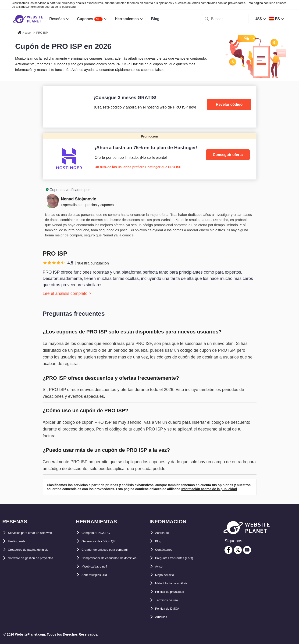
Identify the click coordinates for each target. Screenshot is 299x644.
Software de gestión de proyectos (38, 558)
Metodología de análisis (176, 583)
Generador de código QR (104, 541)
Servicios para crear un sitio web (37, 533)
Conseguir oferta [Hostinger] (228, 155)
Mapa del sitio (167, 575)
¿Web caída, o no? (98, 575)
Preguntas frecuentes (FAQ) (180, 558)
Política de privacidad (174, 592)
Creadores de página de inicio (35, 550)
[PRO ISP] (150, 107)
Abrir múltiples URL (99, 583)
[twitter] (238, 550)
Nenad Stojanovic (79, 199)
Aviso (160, 566)
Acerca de (164, 533)
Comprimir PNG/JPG (100, 533)
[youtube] (247, 550)
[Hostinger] (150, 156)
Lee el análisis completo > (67, 293)
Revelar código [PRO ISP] (229, 104)
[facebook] (228, 550)
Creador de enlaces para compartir (112, 550)
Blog (159, 541)
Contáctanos (166, 550)
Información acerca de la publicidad (52, 7)
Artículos (163, 617)
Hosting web (19, 541)
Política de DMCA (171, 609)
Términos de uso (170, 600)
